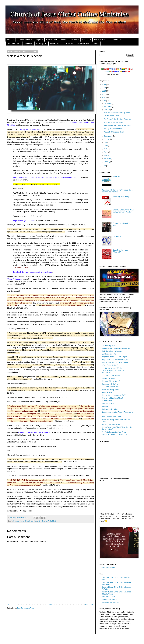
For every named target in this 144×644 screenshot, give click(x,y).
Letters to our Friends (109, 599)
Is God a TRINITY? (109, 392)
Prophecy (39, 40)
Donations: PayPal (108, 597)
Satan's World (107, 401)
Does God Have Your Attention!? (121, 251)
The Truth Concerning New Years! (114, 432)
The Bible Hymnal (108, 346)
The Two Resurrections (110, 387)
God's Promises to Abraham (112, 351)
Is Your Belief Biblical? (110, 365)
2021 (104, 97)
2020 (104, 101)
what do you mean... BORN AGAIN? (115, 435)
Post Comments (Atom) (26, 608)
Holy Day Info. (42, 44)
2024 (104, 88)
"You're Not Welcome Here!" (114, 132)
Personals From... (101, 40)
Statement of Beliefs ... (110, 384)
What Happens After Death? (112, 417)
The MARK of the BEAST (111, 376)
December (108, 104)
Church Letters (52, 40)
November (108, 107)
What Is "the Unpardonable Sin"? (114, 395)
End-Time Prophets (109, 354)
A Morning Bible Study (121, 197)
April (106, 152)
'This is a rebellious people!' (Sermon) (117, 113)
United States (53, 521)
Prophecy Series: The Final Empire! (115, 357)
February (108, 158)
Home (51, 604)
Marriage (105, 406)
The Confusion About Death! (112, 368)
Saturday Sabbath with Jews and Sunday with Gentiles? (123, 211)
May (106, 149)
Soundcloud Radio (83, 44)
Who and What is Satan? (111, 381)
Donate (96, 44)
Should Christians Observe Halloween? (118, 126)
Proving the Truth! (108, 378)
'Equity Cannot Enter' (111, 116)
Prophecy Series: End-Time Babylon (115, 360)
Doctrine (16, 521)
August (107, 139)
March (107, 155)
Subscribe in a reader (107, 568)
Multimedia (75, 40)
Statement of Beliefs (25, 40)
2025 (104, 85)
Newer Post (12, 604)
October (107, 110)
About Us (11, 40)
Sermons (64, 40)
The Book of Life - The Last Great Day (118, 119)
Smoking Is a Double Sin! (111, 424)
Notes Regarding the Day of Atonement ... (117, 348)
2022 (104, 94)
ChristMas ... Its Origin (110, 409)
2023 (104, 91)
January (107, 162)
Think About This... (14, 44)
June (106, 146)
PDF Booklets (55, 44)
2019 (104, 166)
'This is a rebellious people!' (114, 122)
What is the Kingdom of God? (112, 398)
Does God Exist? (108, 404)
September (108, 136)
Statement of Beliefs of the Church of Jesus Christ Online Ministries (117, 191)
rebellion (33, 521)
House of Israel (25, 521)
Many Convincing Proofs (111, 390)
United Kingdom (42, 521)
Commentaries (116, 40)
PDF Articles (68, 44)
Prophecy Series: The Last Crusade (115, 362)
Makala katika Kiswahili (110, 602)
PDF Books (29, 44)
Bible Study (87, 40)
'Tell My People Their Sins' (113, 129)
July (106, 142)
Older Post (89, 604)
